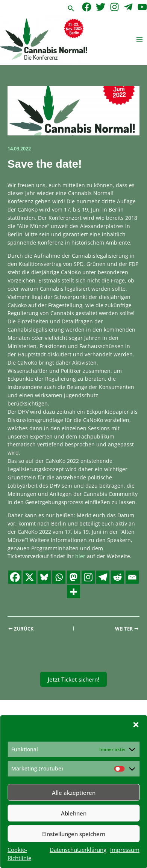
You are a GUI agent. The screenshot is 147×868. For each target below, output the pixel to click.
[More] (73, 592)
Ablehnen (74, 813)
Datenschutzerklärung (78, 850)
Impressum (125, 850)
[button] (136, 725)
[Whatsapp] (59, 577)
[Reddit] (117, 577)
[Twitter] (101, 7)
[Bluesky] (44, 577)
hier (80, 556)
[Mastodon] (73, 577)
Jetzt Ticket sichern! (73, 679)
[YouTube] (142, 7)
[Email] (132, 577)
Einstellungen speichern (74, 834)
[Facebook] (87, 7)
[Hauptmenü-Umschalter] (140, 40)
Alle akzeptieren (74, 793)
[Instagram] (114, 7)
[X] (30, 577)
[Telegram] (128, 7)
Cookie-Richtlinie (19, 854)
